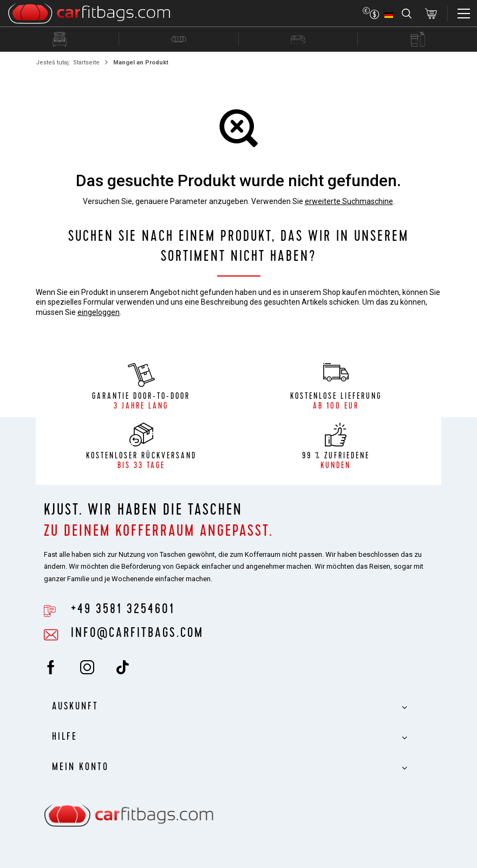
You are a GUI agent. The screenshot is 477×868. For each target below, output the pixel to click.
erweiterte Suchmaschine (349, 201)
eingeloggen (99, 312)
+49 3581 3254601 (123, 610)
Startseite (86, 63)
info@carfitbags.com (137, 634)
